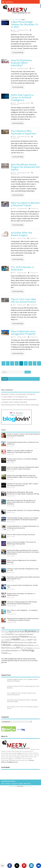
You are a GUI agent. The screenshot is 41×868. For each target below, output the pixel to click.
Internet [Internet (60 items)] (26, 643)
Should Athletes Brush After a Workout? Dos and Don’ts (23, 443)
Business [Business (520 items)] (30, 631)
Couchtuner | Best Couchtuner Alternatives (14, 402)
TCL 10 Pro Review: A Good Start (22, 268)
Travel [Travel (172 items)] (4, 653)
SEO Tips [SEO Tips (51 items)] (23, 648)
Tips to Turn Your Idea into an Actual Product (23, 300)
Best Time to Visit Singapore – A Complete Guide (22, 611)
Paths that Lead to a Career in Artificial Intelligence (22, 97)
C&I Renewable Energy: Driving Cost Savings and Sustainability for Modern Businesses (23, 519)
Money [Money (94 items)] (31, 645)
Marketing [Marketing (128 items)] (19, 645)
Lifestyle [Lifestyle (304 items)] (6, 645)
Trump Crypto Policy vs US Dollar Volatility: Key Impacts (22, 460)
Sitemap (21, 784)
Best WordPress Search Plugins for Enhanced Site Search (25, 167)
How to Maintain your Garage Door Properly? (23, 333)
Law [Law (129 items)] (30, 642)
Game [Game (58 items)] (34, 637)
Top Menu (8, 2)
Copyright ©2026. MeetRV (8, 781)
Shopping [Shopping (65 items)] (29, 648)
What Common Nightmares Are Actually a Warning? (22, 561)
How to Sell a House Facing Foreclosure (21, 534)
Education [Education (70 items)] (30, 634)
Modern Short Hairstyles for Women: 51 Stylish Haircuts (21, 594)
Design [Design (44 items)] (16, 634)
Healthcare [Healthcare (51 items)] (24, 640)
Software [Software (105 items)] (14, 650)
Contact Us (14, 784)
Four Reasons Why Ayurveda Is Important (23, 132)
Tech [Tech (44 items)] (20, 651)
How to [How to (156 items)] (11, 642)
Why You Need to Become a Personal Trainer (25, 204)
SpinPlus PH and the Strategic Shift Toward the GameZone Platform (23, 485)
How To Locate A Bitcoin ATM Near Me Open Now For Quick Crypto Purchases (23, 468)
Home (3, 784)
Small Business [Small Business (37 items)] (36, 648)
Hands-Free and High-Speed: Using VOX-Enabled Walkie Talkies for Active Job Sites (22, 476)
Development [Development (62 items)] (22, 634)
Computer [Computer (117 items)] (10, 634)
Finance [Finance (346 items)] (24, 637)
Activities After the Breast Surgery (22, 234)
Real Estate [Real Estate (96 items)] (6, 648)
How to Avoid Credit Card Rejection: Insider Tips (22, 586)
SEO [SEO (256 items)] (18, 648)
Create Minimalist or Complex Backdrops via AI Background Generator (23, 527)
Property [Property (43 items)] (36, 645)
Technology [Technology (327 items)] (28, 650)
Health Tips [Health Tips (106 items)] (32, 640)
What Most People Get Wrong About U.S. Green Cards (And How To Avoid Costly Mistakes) (22, 502)
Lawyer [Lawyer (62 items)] (34, 643)
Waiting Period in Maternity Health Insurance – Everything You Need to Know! (23, 619)
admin (14, 30)
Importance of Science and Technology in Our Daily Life (18, 394)
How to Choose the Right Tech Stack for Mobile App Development (21, 543)
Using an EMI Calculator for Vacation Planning (23, 510)
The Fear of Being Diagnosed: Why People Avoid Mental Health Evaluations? (22, 603)
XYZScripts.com (28, 786)
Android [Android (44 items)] (3, 632)
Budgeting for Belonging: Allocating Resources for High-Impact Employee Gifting (23, 493)
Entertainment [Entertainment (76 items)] (6, 637)
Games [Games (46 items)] (3, 640)
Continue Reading (18, 52)
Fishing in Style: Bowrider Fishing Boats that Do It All (23, 570)
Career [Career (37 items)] (3, 634)
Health (33, 68)
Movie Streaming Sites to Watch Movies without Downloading (20, 405)
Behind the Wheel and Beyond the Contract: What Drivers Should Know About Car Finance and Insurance (23, 552)
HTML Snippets (13, 786)
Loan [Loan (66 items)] (12, 645)
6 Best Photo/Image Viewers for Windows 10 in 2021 (24, 24)
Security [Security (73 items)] (13, 648)
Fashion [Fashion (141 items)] (16, 637)
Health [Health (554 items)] (16, 639)
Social (4, 379)
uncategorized (15, 31)
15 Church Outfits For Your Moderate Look (14, 397)
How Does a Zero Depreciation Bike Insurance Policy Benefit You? (23, 578)
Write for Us (27, 784)
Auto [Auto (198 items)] (22, 631)
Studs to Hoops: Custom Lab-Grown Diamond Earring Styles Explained (23, 435)
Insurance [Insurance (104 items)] (19, 642)
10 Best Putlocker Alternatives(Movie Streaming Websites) (19, 399)
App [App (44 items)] (7, 632)
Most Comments (7, 390)
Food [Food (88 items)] (30, 637)
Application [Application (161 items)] (14, 632)
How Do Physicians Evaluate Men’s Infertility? (21, 63)
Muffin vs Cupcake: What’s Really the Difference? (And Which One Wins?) (20, 451)
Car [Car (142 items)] (38, 632)
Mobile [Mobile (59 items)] (26, 645)
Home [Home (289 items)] (4, 642)
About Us (8, 784)
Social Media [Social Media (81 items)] (6, 651)
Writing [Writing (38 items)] (9, 653)
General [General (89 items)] (8, 640)
